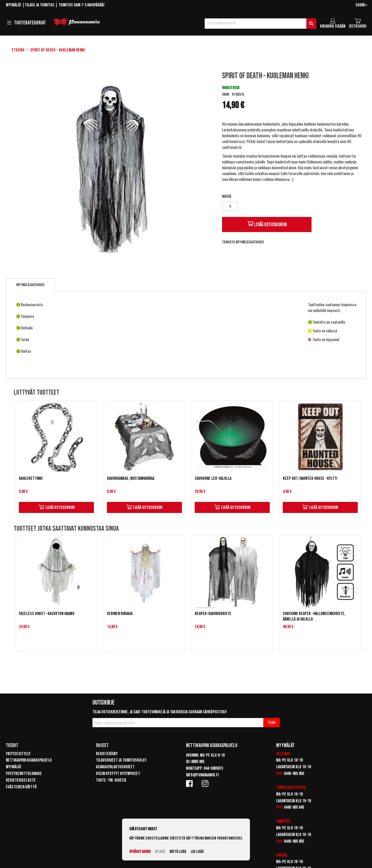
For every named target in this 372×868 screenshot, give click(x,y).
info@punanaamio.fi (202, 775)
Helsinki (283, 754)
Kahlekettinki (31, 478)
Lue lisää (197, 852)
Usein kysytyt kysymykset (118, 774)
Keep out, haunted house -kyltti (310, 478)
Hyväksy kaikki (140, 852)
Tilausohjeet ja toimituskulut (121, 760)
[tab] (30, 285)
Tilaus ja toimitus (40, 5)
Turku (281, 788)
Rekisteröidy (107, 754)
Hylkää (160, 852)
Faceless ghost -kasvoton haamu (47, 614)
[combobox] (260, 24)
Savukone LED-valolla (213, 478)
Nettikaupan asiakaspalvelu (29, 760)
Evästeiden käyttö (21, 787)
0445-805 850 (294, 774)
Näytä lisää (178, 852)
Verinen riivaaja (120, 614)
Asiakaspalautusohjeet (115, 767)
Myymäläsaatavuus (30, 285)
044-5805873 (213, 768)
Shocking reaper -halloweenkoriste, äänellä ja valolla (314, 616)
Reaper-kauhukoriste (213, 614)
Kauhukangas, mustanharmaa (131, 478)
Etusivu (18, 50)
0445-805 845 (294, 807)
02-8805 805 (195, 762)
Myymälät (14, 5)
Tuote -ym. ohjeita (111, 780)
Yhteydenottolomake (24, 774)
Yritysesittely (18, 754)
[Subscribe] (272, 723)
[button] (362, 5)
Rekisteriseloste (21, 780)
